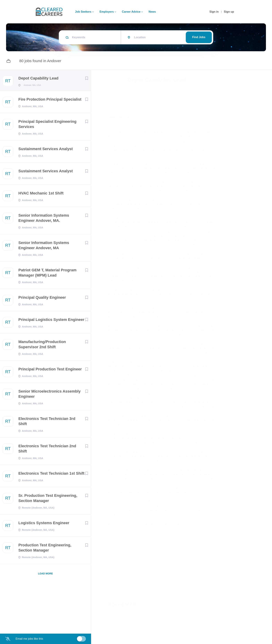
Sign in (214, 12)
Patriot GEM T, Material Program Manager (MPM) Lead (47, 274)
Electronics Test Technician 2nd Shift (47, 450)
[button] (225, 101)
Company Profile (123, 629)
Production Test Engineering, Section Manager (45, 549)
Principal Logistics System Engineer (51, 321)
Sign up (229, 12)
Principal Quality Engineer (42, 298)
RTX (135, 89)
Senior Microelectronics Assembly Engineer (50, 395)
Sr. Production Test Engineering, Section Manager (48, 499)
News (152, 12)
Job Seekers (83, 12)
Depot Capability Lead (38, 78)
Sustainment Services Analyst (46, 150)
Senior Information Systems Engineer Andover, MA (44, 246)
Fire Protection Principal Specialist (50, 100)
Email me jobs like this (29, 639)
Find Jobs (199, 37)
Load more (45, 575)
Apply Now (144, 100)
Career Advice (131, 12)
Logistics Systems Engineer (44, 524)
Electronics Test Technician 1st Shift (51, 474)
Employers (107, 12)
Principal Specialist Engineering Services (47, 125)
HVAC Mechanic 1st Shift (41, 194)
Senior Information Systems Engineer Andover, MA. (44, 219)
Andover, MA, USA (123, 116)
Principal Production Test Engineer (50, 370)
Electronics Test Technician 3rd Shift (47, 422)
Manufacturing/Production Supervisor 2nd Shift (42, 345)
